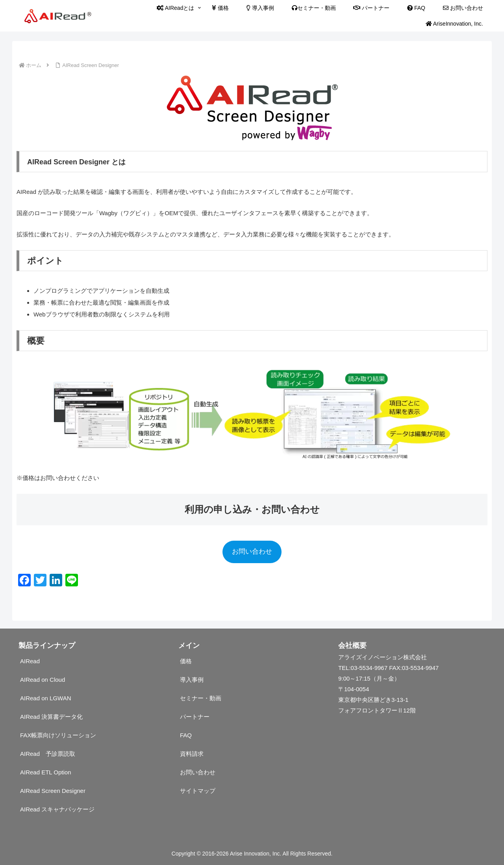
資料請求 (192, 754)
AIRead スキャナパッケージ (57, 809)
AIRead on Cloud (43, 680)
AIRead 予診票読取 (48, 754)
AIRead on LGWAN (46, 698)
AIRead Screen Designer (53, 791)
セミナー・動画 (201, 698)
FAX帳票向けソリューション (58, 735)
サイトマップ (198, 791)
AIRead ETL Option (46, 772)
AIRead (30, 661)
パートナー (195, 717)
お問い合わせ (252, 552)
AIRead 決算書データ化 (51, 717)
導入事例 (192, 680)
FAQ (186, 735)
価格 (186, 661)
